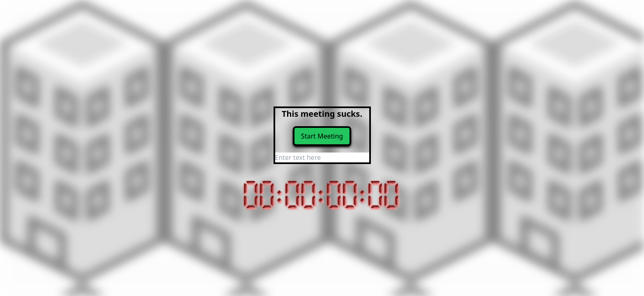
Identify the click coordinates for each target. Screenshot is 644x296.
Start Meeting (322, 136)
